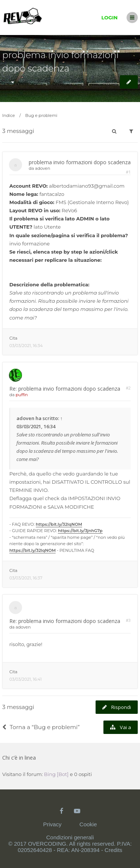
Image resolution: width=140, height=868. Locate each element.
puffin (22, 395)
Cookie (88, 824)
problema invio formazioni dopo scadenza (80, 162)
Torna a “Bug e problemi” (41, 727)
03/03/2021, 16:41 (26, 679)
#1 (128, 172)
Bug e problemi (41, 115)
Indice (9, 115)
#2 (128, 388)
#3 (128, 620)
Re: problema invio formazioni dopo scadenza (65, 389)
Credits (113, 850)
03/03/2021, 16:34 (26, 346)
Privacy (52, 824)
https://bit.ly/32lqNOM (59, 524)
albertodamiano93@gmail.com (87, 186)
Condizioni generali (70, 837)
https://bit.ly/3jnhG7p (80, 531)
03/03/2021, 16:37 (26, 578)
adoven (43, 168)
